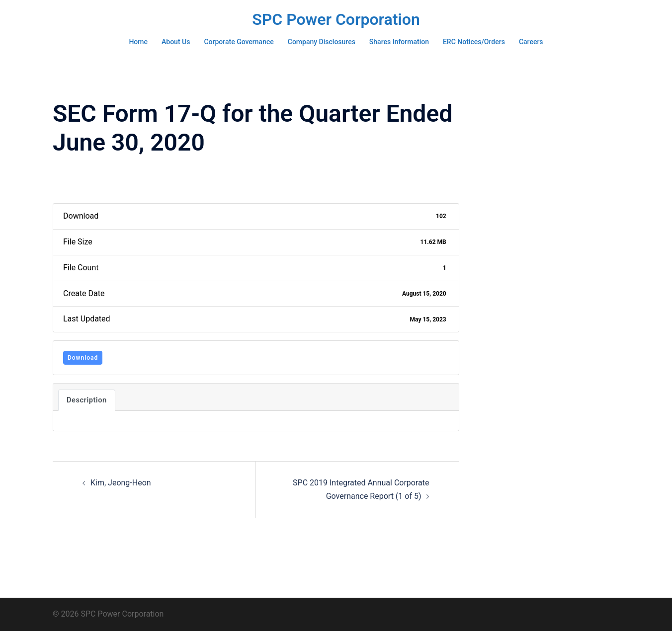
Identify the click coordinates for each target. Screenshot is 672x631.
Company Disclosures (322, 42)
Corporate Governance (239, 42)
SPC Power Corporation (336, 19)
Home (138, 42)
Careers (531, 42)
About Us (176, 42)
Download (83, 358)
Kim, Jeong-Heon (121, 483)
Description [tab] (87, 400)
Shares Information (399, 42)
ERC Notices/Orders (474, 42)
